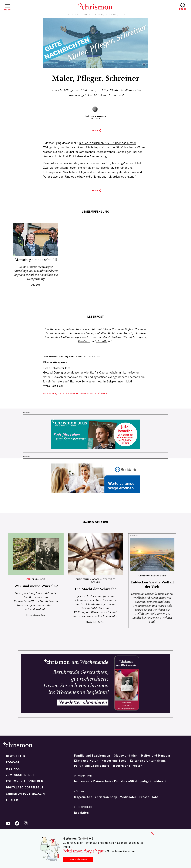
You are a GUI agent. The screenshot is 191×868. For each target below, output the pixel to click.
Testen (157, 7)
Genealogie (38, 579)
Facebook (84, 341)
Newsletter (16, 756)
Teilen (94, 130)
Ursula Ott (36, 285)
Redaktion (81, 813)
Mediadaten (128, 797)
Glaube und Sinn (126, 756)
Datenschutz (102, 781)
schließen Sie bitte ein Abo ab (113, 334)
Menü (7, 10)
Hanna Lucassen (98, 116)
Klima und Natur (86, 761)
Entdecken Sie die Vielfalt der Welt (152, 585)
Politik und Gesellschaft (92, 766)
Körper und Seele (114, 761)
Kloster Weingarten (55, 363)
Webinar (13, 769)
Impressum (82, 781)
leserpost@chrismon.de (86, 338)
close (152, 833)
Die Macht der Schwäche (96, 589)
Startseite (71, 15)
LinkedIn (102, 341)
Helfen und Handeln (156, 756)
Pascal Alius (32, 615)
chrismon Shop (106, 797)
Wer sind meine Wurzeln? (36, 586)
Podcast (13, 763)
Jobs (155, 797)
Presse (144, 797)
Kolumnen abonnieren (25, 781)
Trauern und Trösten (128, 766)
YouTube (8, 823)
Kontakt (120, 781)
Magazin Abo (83, 797)
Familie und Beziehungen (92, 756)
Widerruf (160, 781)
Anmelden (183, 7)
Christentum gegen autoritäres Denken (96, 581)
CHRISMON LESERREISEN (152, 576)
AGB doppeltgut (140, 781)
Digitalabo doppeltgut (25, 788)
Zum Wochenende (20, 775)
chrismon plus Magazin (25, 794)
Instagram (139, 338)
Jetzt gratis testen (78, 859)
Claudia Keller (92, 622)
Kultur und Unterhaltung (148, 761)
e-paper (12, 800)
